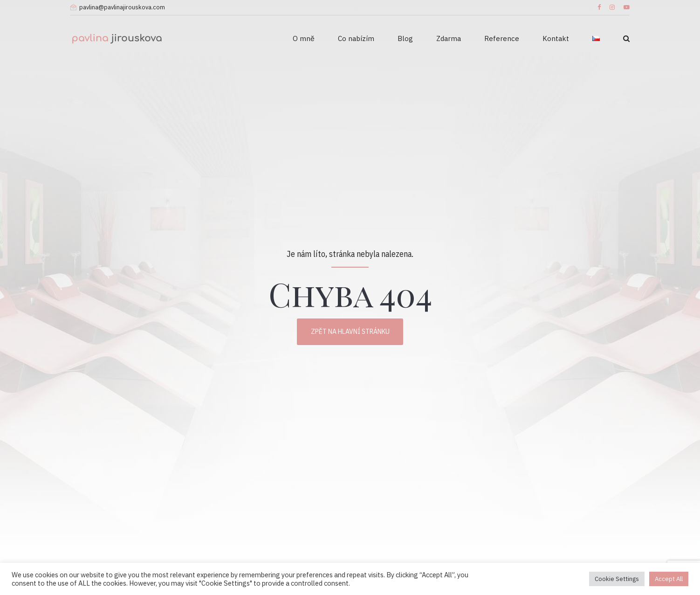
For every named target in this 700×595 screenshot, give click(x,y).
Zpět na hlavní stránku (350, 332)
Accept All (669, 579)
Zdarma (449, 38)
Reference (502, 38)
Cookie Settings (617, 579)
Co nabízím (356, 38)
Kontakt (556, 38)
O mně (304, 38)
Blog (405, 38)
